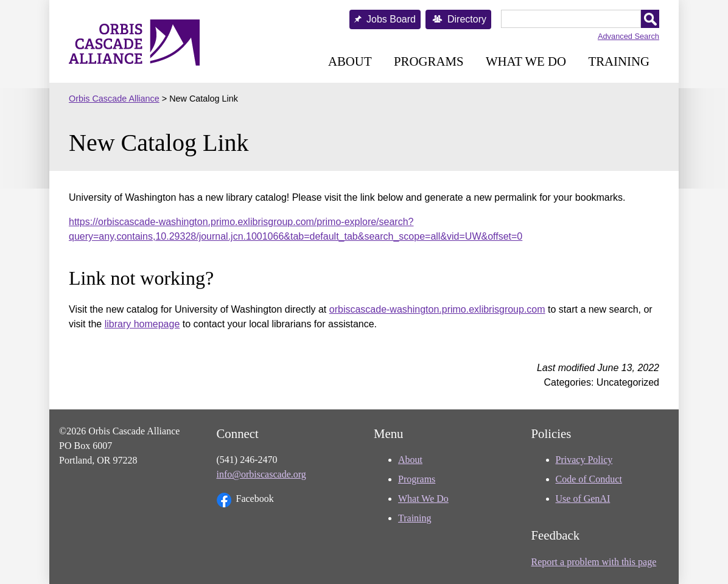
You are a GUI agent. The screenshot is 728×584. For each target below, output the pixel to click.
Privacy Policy (584, 460)
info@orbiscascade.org (261, 474)
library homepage (142, 324)
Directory (467, 19)
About (350, 61)
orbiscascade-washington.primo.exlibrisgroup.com (437, 309)
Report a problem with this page (594, 562)
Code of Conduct (589, 479)
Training (619, 61)
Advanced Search (628, 36)
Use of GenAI (583, 499)
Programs (429, 61)
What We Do (526, 61)
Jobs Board (391, 19)
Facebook (245, 500)
